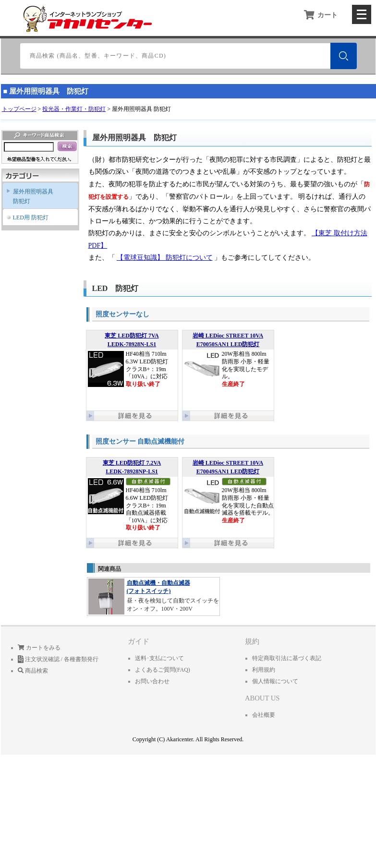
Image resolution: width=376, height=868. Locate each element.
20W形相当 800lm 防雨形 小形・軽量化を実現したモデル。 (228, 369)
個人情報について (275, 681)
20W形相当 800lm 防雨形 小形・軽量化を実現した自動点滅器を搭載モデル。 (228, 497)
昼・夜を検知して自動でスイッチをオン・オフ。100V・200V (153, 596)
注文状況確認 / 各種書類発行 (58, 659)
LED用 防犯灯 (31, 217)
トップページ (19, 109)
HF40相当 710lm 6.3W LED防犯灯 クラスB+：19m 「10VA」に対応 (132, 369)
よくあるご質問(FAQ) (163, 670)
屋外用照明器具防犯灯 (33, 196)
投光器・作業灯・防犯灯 (74, 109)
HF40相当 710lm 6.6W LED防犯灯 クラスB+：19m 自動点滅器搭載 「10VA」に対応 (132, 497)
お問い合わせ (152, 681)
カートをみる (39, 648)
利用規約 (264, 670)
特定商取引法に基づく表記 (287, 658)
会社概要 (264, 715)
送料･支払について (159, 658)
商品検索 (33, 671)
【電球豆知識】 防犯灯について (165, 258)
